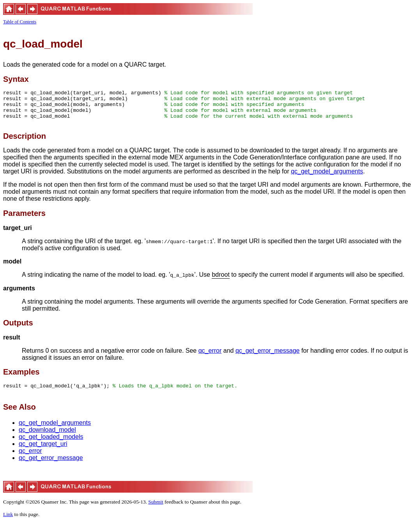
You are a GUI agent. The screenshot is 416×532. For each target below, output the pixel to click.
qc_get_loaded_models (51, 446)
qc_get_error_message (268, 358)
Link (8, 524)
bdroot (220, 282)
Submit (156, 511)
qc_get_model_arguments (327, 178)
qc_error (210, 358)
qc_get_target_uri (43, 453)
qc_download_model (47, 439)
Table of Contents (20, 22)
